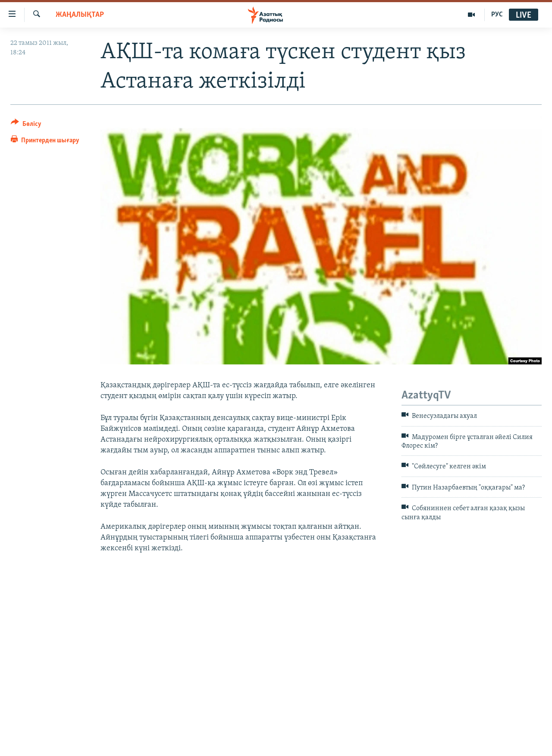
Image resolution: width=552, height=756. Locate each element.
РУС (497, 15)
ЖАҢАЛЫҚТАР (80, 15)
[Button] (26, 125)
